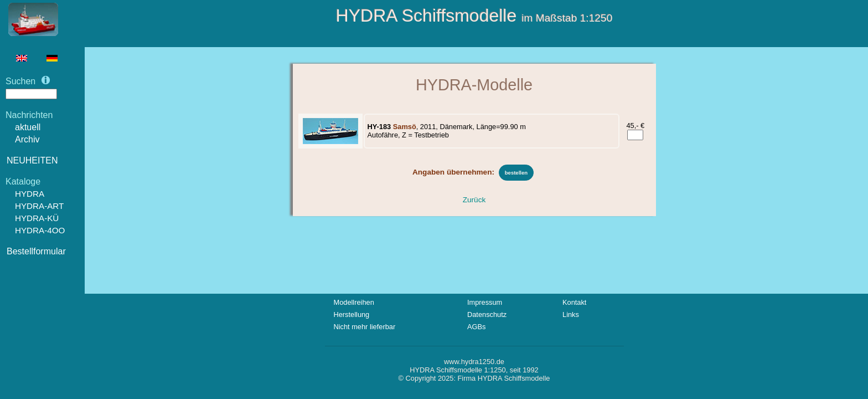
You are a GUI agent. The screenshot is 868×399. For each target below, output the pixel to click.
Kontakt (574, 302)
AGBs (476, 327)
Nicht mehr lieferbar (365, 327)
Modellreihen (354, 302)
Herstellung (352, 314)
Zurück (474, 200)
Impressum (485, 302)
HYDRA (30, 194)
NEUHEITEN (32, 160)
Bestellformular (36, 251)
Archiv (27, 139)
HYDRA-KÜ (37, 218)
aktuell (28, 127)
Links (571, 314)
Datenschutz (487, 314)
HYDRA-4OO (40, 230)
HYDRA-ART (39, 206)
